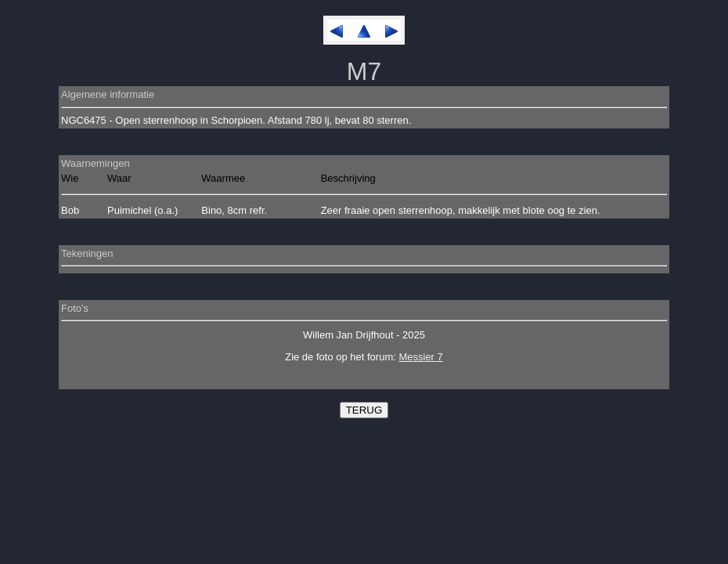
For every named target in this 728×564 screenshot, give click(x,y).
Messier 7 (420, 357)
